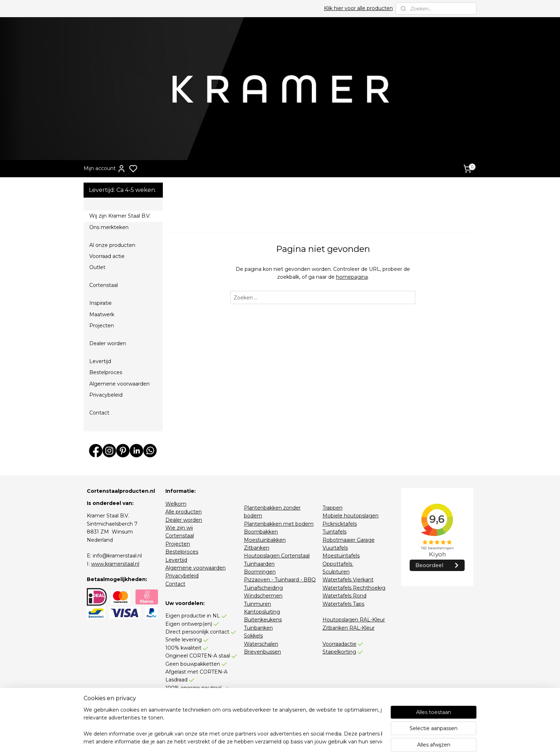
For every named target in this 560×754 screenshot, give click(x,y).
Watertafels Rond (344, 596)
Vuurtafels (335, 548)
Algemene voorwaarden (119, 384)
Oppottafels (338, 564)
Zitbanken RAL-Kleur (349, 628)
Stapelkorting (339, 652)
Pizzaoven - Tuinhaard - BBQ (280, 580)
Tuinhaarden (259, 564)
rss (324, 741)
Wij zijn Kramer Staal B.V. (120, 216)
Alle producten (184, 512)
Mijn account (105, 169)
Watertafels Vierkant (348, 580)
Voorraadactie (339, 644)
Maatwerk (102, 314)
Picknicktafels (340, 524)
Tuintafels (334, 532)
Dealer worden (108, 343)
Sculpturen (336, 572)
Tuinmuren (257, 604)
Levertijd (100, 361)
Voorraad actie (107, 256)
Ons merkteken (109, 227)
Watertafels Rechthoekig (354, 588)
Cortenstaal (104, 285)
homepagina (352, 277)
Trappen (332, 508)
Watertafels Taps (343, 604)
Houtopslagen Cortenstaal (277, 556)
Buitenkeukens (263, 620)
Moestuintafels (341, 556)
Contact (99, 413)
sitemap (311, 741)
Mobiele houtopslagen (351, 516)
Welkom (176, 504)
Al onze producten (112, 245)
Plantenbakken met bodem (279, 524)
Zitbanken (257, 548)
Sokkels (253, 636)
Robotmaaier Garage (349, 540)
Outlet (97, 267)
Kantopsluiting (262, 612)
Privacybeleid (106, 395)
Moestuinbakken (265, 540)
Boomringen (260, 572)
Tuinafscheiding (263, 588)
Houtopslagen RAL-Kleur (354, 620)
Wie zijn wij (179, 528)
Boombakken (261, 532)
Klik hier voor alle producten (358, 8)
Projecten (102, 326)
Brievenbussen (262, 652)
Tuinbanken (258, 628)
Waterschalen (261, 644)
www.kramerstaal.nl (115, 564)
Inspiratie (101, 303)
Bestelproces (106, 372)
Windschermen (263, 596)
